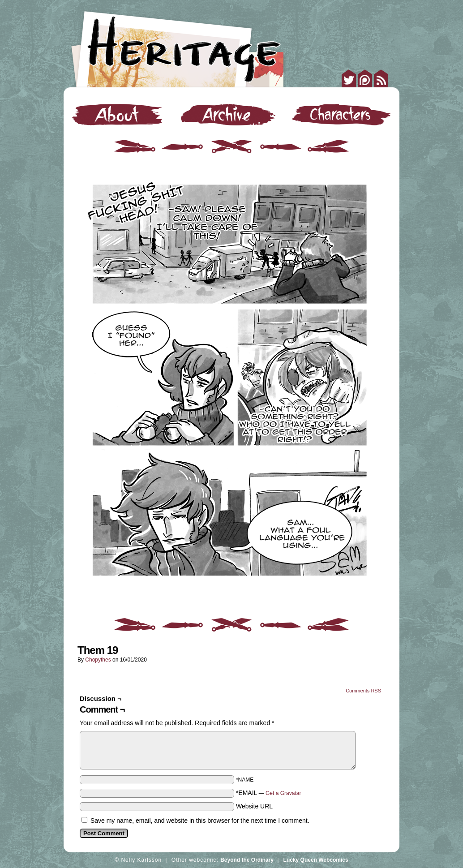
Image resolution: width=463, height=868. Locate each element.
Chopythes (98, 660)
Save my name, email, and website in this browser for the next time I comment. (200, 821)
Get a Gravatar (283, 793)
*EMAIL (269, 793)
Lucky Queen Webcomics (316, 860)
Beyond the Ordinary (247, 860)
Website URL (254, 806)
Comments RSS (363, 691)
